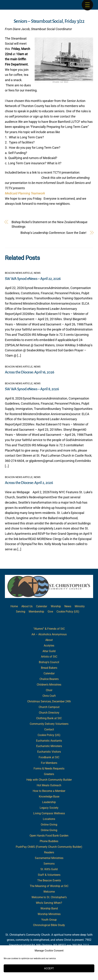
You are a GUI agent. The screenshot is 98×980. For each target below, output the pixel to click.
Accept (49, 968)
